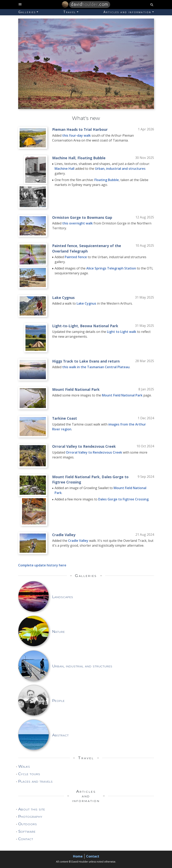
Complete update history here (42, 565)
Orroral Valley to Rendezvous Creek (84, 446)
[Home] (65, 4)
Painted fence (65, 246)
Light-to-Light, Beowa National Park (85, 326)
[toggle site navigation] (20, 5)
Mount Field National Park (76, 389)
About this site (32, 809)
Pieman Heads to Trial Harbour (80, 129)
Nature (59, 631)
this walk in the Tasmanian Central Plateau (96, 367)
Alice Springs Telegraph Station (111, 268)
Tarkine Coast (65, 418)
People (59, 700)
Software (27, 831)
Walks (24, 766)
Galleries (27, 12)
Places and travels (35, 781)
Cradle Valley (64, 535)
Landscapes (63, 597)
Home (78, 856)
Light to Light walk (122, 332)
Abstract (61, 735)
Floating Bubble (91, 158)
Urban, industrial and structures (120, 169)
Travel (70, 12)
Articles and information (127, 12)
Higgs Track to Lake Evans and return (86, 361)
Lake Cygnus (63, 298)
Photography (30, 816)
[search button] (152, 5)
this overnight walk (78, 223)
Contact (26, 839)
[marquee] (86, 64)
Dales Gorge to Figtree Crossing (123, 499)
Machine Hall (64, 158)
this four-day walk (77, 135)
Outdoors (28, 824)
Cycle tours (29, 774)
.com (90, 4)
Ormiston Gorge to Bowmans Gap (82, 217)
